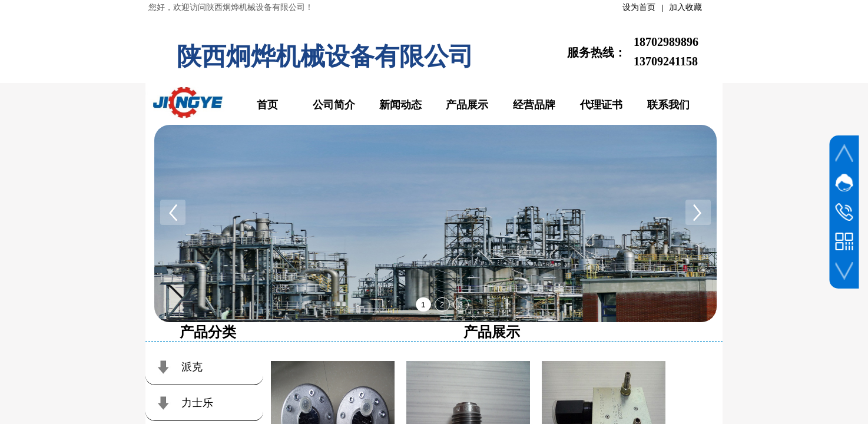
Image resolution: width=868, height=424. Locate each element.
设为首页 (639, 7)
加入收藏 (685, 7)
